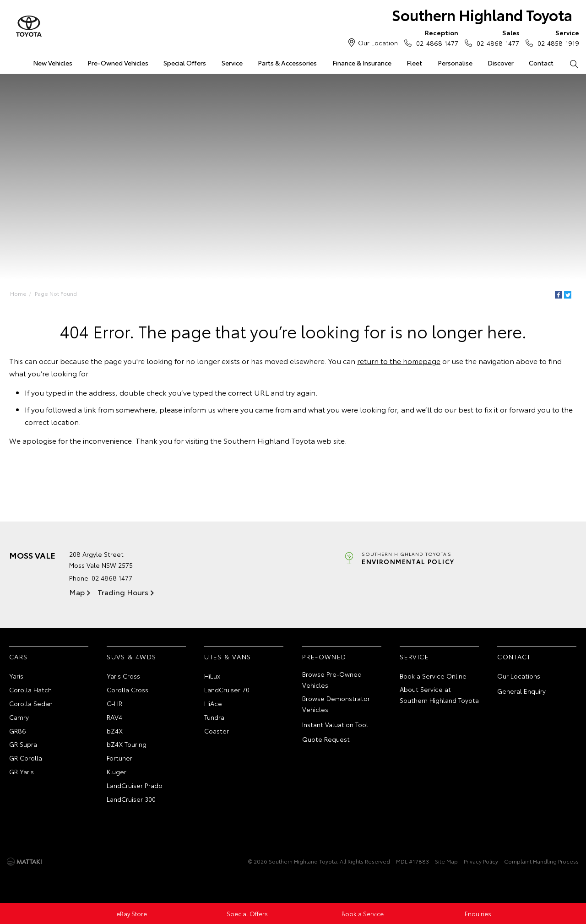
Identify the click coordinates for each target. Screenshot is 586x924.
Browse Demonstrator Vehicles (336, 704)
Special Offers (185, 63)
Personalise (455, 63)
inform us (200, 409)
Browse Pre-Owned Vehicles (332, 679)
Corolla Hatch (30, 690)
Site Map (446, 861)
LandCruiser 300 (131, 799)
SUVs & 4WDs (131, 657)
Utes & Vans (228, 657)
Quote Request (326, 739)
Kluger (117, 772)
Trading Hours (123, 592)
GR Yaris (22, 772)
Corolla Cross (128, 690)
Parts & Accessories (287, 63)
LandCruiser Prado (135, 785)
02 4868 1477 (435, 38)
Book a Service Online (433, 676)
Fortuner (119, 758)
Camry (19, 717)
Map (77, 592)
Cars (19, 657)
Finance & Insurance (362, 63)
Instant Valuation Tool (335, 724)
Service (232, 63)
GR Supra (23, 744)
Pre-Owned (324, 657)
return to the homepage (399, 361)
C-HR (114, 703)
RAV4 (114, 717)
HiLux (212, 676)
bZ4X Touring (127, 744)
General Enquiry (521, 691)
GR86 (18, 731)
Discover (501, 63)
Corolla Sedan (31, 703)
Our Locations (519, 676)
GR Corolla (26, 758)
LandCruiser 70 (227, 690)
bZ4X (115, 731)
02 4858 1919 (556, 38)
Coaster (217, 731)
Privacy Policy (481, 861)
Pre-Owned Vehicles (118, 63)
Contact (541, 63)
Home (18, 293)
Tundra (214, 717)
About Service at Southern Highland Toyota (439, 695)
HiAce (213, 703)
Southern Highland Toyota (482, 14)
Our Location (378, 43)
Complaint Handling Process (541, 861)
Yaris (16, 676)
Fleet (414, 63)
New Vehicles (53, 63)
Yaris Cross (123, 676)
